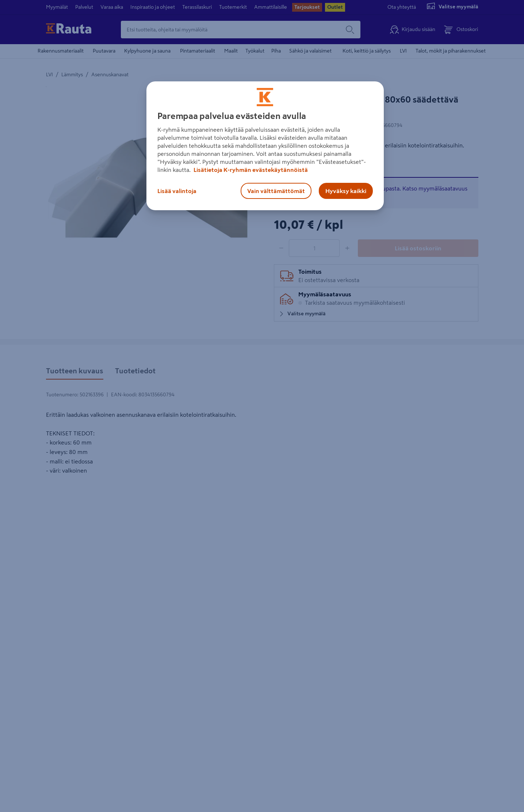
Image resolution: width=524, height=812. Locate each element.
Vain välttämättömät (276, 191)
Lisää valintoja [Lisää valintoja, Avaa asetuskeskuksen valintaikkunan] (177, 191)
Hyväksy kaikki (346, 191)
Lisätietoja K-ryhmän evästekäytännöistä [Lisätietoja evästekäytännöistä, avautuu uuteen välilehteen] (250, 170)
